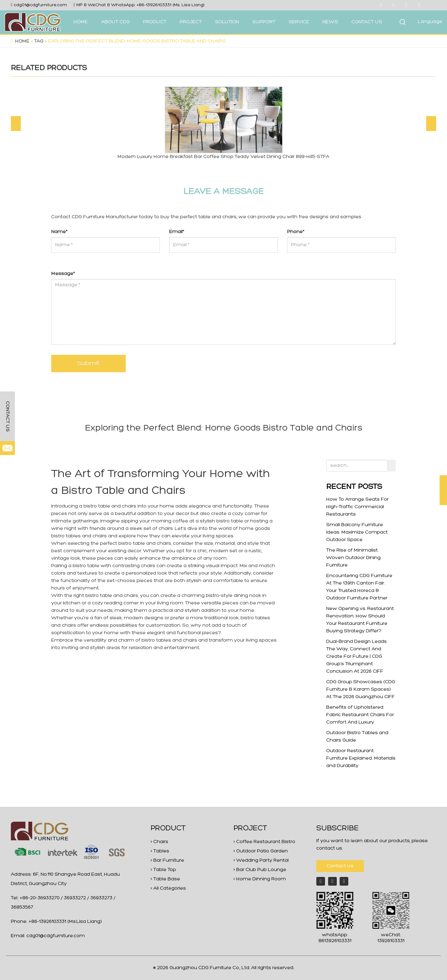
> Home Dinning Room (260, 879)
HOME (81, 22)
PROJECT (191, 22)
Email (177, 232)
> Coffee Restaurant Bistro (264, 842)
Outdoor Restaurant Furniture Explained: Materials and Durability (361, 758)
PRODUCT (155, 22)
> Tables (160, 851)
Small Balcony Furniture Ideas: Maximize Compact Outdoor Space (357, 532)
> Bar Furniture (167, 860)
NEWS (330, 22)
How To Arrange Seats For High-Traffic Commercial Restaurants (357, 507)
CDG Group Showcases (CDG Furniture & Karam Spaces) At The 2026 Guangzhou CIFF (361, 689)
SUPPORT (264, 22)
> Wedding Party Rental (261, 860)
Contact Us (340, 866)
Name (59, 232)
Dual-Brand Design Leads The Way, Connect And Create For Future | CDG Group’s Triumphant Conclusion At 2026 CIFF (357, 657)
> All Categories (168, 888)
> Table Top (163, 870)
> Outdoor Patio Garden (261, 851)
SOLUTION (227, 22)
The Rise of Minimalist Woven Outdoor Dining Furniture (353, 558)
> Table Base (165, 879)
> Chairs (159, 842)
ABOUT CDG (115, 22)
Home (22, 41)
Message (63, 274)
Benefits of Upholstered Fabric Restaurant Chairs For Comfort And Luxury (360, 715)
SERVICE (299, 22)
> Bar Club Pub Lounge (260, 870)
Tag (39, 41)
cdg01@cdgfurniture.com (40, 5)
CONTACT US (367, 22)
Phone (296, 232)
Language (430, 22)
